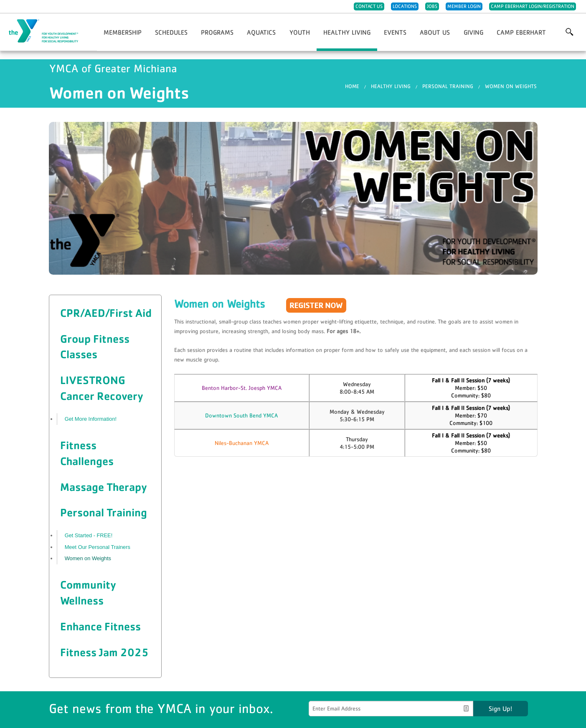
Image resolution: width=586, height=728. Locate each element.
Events (395, 32)
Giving (473, 32)
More (569, 32)
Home (352, 86)
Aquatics (261, 32)
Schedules (171, 32)
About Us (435, 32)
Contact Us (369, 6)
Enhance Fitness (100, 626)
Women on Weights (511, 86)
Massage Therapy (104, 487)
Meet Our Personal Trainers (98, 547)
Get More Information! (91, 419)
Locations (405, 6)
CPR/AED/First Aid (106, 313)
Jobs (432, 6)
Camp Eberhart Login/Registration (533, 6)
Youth (300, 32)
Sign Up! (500, 708)
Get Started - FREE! (89, 535)
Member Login (464, 6)
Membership (123, 32)
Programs (217, 32)
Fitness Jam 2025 (104, 652)
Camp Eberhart (521, 32)
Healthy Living (347, 32)
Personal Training (448, 86)
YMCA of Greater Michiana (48, 31)
